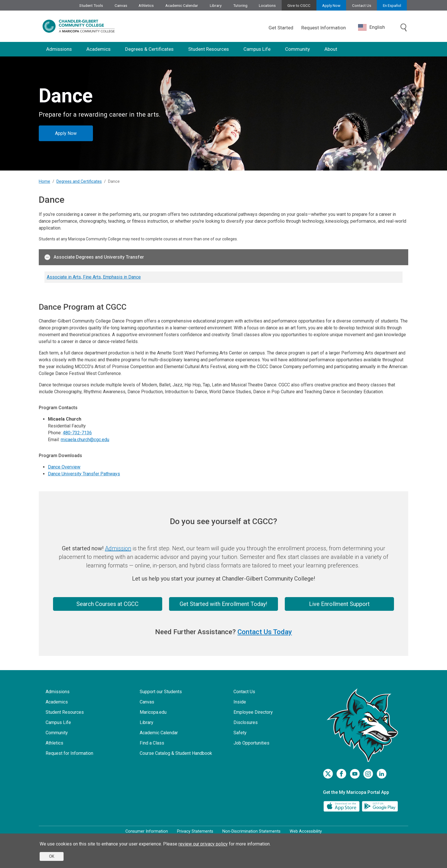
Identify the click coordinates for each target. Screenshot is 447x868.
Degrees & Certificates (149, 49)
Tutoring (240, 5)
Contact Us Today (265, 632)
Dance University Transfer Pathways (84, 474)
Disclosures (246, 722)
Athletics (146, 5)
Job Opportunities (251, 743)
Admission (118, 548)
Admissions (59, 49)
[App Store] (342, 806)
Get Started (281, 28)
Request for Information (69, 753)
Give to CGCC (299, 5)
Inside (240, 702)
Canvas (121, 5)
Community (297, 49)
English (371, 27)
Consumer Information (147, 831)
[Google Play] (380, 806)
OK (52, 856)
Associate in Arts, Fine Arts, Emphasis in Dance (94, 277)
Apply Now (331, 5)
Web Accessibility (306, 831)
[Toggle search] (404, 28)
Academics (98, 49)
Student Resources (209, 49)
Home (44, 181)
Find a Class (152, 743)
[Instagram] (368, 774)
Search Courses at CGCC (107, 604)
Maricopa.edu (153, 712)
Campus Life (257, 49)
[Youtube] (355, 774)
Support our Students (161, 692)
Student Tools (91, 5)
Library (216, 5)
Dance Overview (64, 467)
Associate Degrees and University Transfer (94, 257)
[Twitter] (328, 774)
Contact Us (362, 5)
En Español (392, 5)
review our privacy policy (203, 844)
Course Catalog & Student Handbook (176, 753)
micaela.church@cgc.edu (85, 440)
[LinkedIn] (382, 774)
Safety (240, 733)
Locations (267, 5)
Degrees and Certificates (79, 181)
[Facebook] (341, 774)
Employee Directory (253, 712)
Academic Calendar (182, 5)
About (331, 49)
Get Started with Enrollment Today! (223, 604)
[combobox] (376, 27)
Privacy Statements (195, 831)
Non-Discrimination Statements (251, 831)
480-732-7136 (77, 433)
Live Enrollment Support (339, 604)
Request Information (324, 28)
